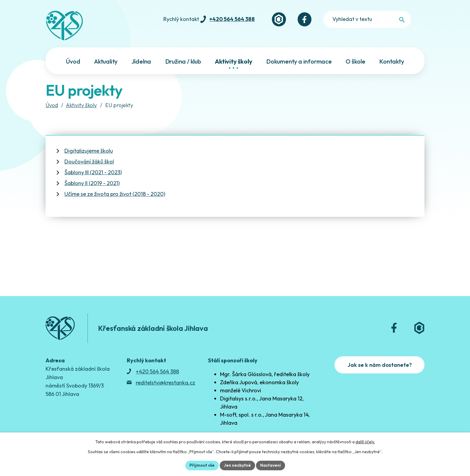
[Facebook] (330, 19)
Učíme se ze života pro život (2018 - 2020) (115, 194)
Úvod (52, 105)
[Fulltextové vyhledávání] (387, 19)
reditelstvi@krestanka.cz (165, 383)
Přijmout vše (202, 465)
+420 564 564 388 (257, 19)
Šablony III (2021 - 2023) (93, 172)
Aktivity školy (81, 105)
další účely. (365, 442)
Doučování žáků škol (89, 162)
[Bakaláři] (304, 19)
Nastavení (271, 465)
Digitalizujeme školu (89, 151)
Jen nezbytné (237, 465)
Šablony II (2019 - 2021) (92, 183)
